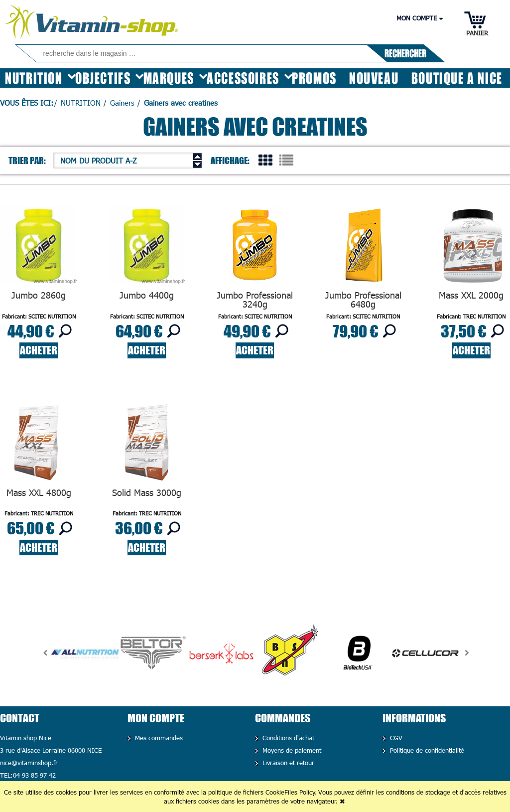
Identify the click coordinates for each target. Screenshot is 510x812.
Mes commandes (158, 738)
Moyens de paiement (291, 750)
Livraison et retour (287, 763)
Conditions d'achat (287, 738)
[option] (85, 653)
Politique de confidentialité (426, 750)
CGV (395, 738)
